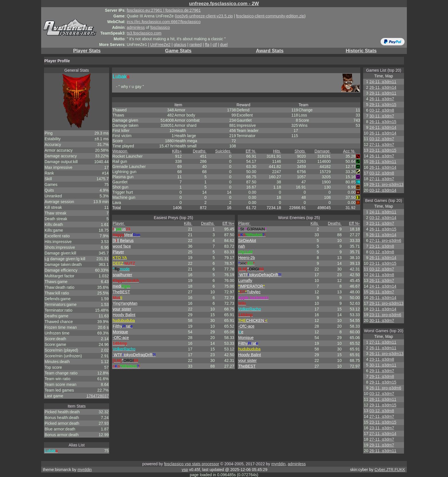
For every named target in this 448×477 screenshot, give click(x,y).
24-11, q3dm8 (382, 275)
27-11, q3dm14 (383, 434)
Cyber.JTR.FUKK (390, 470)
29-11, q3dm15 (383, 105)
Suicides (223, 151)
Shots (300, 151)
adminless (136, 27)
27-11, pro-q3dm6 (385, 240)
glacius (180, 45)
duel (224, 45)
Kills (177, 151)
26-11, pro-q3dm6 (385, 388)
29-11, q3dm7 (382, 371)
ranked (196, 45)
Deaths (200, 151)
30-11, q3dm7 (382, 116)
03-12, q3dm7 (382, 139)
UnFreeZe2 (160, 45)
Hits (277, 151)
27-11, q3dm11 (383, 342)
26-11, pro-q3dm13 (386, 354)
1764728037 (97, 396)
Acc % (349, 151)
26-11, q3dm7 (382, 99)
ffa (207, 45)
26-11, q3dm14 (383, 87)
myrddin (278, 464)
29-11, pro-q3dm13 (386, 185)
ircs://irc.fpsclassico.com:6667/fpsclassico (164, 22)
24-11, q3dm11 (383, 82)
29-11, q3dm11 (383, 93)
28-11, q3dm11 (383, 162)
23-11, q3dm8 (382, 246)
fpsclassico (160, 27)
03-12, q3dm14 (383, 190)
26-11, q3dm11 (383, 348)
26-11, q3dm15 (383, 122)
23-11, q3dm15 (383, 150)
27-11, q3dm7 (382, 145)
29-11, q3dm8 (382, 376)
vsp (185, 470)
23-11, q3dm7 (382, 223)
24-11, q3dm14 (383, 127)
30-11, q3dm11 (383, 365)
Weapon (120, 151)
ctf (215, 45)
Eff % (251, 151)
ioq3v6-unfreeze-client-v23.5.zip (204, 16)
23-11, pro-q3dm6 (385, 315)
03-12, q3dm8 (382, 110)
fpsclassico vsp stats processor (192, 464)
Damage (323, 151)
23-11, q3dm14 (383, 309)
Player (119, 223)
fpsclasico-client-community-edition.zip (270, 16)
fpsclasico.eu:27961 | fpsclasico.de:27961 (164, 10)
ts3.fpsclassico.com (144, 33)
